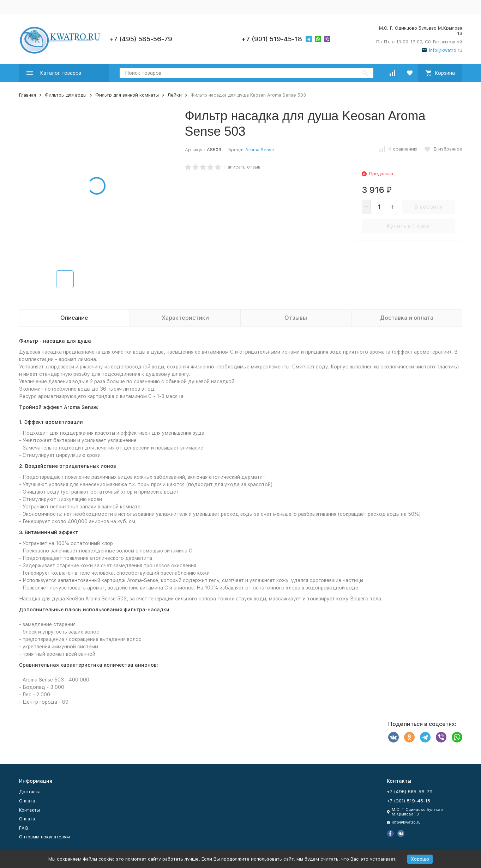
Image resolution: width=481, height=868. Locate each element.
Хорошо (420, 859)
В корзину (429, 207)
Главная (28, 95)
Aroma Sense (260, 150)
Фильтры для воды (66, 95)
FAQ (24, 828)
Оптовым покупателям (44, 837)
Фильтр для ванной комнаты (127, 95)
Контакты (29, 810)
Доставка (30, 792)
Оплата (27, 801)
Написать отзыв (242, 167)
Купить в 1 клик (408, 226)
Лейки (175, 95)
